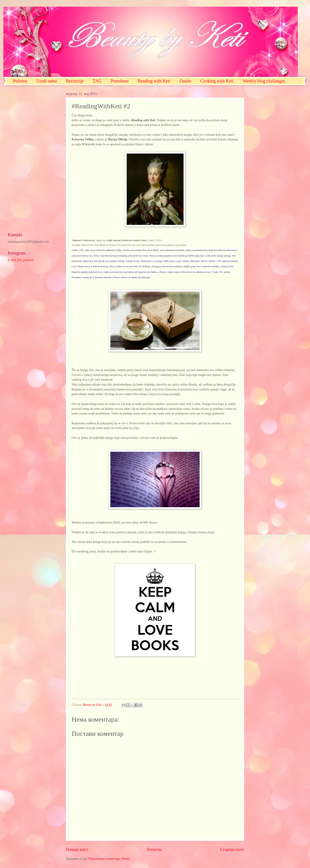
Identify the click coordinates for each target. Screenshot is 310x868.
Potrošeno (120, 81)
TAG (97, 81)
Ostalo (185, 81)
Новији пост (77, 849)
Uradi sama (47, 81)
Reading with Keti (154, 81)
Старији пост (232, 849)
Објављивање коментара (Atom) (109, 859)
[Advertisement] (32, 159)
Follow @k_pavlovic (21, 260)
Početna (20, 81)
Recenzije (75, 81)
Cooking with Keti (217, 81)
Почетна (154, 849)
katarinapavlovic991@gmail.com (28, 242)
